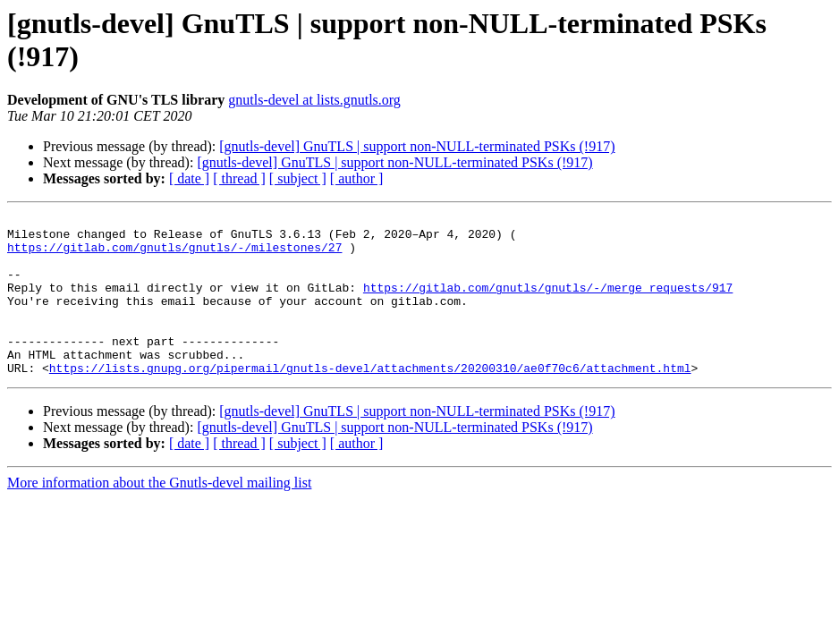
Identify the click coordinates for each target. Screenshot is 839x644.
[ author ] (357, 178)
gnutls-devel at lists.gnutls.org (314, 100)
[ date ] (189, 178)
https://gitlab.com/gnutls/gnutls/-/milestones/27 (174, 255)
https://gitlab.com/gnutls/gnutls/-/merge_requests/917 (548, 303)
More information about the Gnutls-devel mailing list (159, 515)
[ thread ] (239, 178)
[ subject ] (298, 178)
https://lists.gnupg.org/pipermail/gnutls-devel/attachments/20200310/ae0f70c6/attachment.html (370, 400)
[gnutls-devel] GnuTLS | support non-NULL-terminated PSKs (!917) (417, 146)
